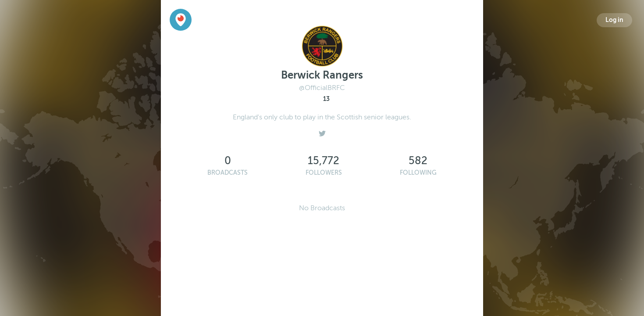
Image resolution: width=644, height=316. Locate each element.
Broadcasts (228, 173)
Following (418, 173)
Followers (324, 173)
